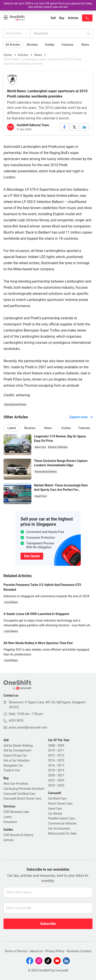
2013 (61, 755)
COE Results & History (18, 835)
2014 (51, 760)
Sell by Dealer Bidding (18, 746)
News (85, 45)
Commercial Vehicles (62, 823)
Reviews (32, 45)
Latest (12, 428)
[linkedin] (84, 127)
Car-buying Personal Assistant (24, 789)
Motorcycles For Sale (62, 833)
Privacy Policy (55, 951)
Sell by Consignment (17, 750)
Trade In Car (12, 770)
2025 (61, 785)
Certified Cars (57, 798)
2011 (61, 750)
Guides (50, 45)
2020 (51, 775)
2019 (61, 770)
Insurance (10, 822)
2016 (51, 765)
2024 (51, 785)
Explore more (81, 417)
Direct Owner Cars (60, 804)
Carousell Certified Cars (20, 794)
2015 (61, 760)
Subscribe (48, 924)
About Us (36, 951)
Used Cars (55, 809)
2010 (51, 750)
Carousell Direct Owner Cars (22, 798)
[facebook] (64, 127)
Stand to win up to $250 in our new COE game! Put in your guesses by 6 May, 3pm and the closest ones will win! (48, 5)
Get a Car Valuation (17, 760)
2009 (61, 746)
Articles (23, 55)
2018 (51, 770)
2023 (61, 780)
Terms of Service (16, 951)
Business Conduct (79, 951)
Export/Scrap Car (15, 755)
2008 (51, 746)
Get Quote (32, 556)
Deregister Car (13, 765)
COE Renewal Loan (16, 812)
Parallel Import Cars (61, 818)
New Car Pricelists (16, 784)
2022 (51, 780)
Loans (8, 817)
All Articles (17, 33)
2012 (51, 755)
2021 (61, 775)
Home (8, 55)
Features (67, 45)
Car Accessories (59, 828)
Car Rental (55, 814)
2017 (61, 765)
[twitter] (74, 127)
